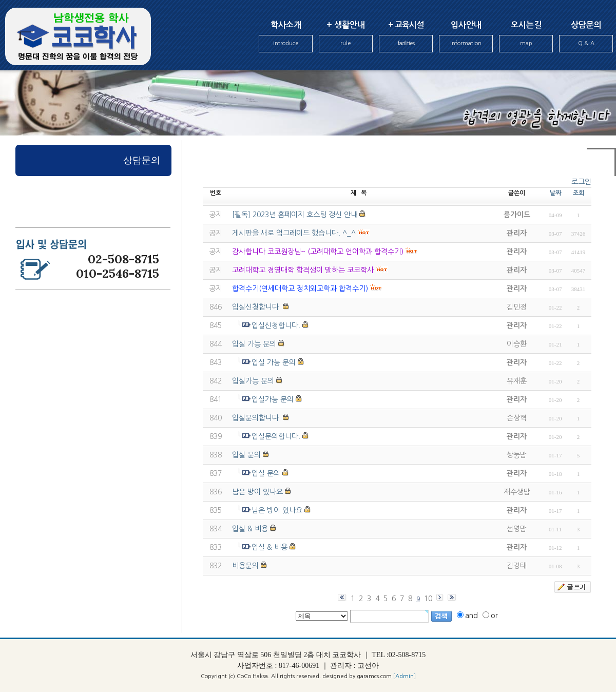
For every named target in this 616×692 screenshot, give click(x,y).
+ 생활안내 (346, 37)
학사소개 (286, 37)
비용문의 (245, 566)
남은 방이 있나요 (257, 492)
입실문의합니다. (256, 418)
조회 (579, 193)
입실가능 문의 (253, 381)
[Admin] (405, 676)
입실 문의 (246, 455)
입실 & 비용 (250, 529)
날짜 (555, 193)
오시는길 (526, 37)
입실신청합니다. (256, 307)
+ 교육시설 (406, 37)
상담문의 (586, 37)
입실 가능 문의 (254, 344)
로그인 (581, 182)
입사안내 (466, 37)
